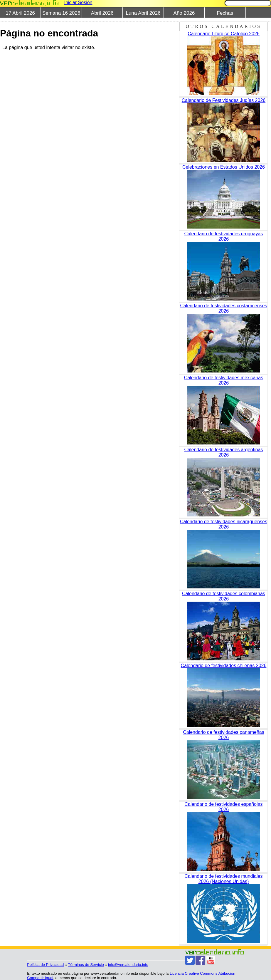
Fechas (225, 13)
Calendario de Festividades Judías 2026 (224, 100)
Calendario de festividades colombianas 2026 (224, 596)
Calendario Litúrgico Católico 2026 (224, 34)
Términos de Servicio (86, 965)
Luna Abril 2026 (143, 13)
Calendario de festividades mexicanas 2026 (224, 380)
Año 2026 (184, 13)
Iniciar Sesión (78, 2)
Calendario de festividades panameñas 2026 (224, 735)
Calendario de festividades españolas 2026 (223, 807)
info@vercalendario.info (128, 965)
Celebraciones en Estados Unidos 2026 (224, 167)
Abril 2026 (102, 13)
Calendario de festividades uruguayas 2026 (224, 236)
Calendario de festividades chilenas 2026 (224, 666)
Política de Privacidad (45, 965)
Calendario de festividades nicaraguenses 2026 (224, 524)
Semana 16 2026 (61, 13)
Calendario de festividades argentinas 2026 (224, 452)
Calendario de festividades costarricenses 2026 (223, 308)
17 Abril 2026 (20, 13)
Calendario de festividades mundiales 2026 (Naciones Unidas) (223, 879)
